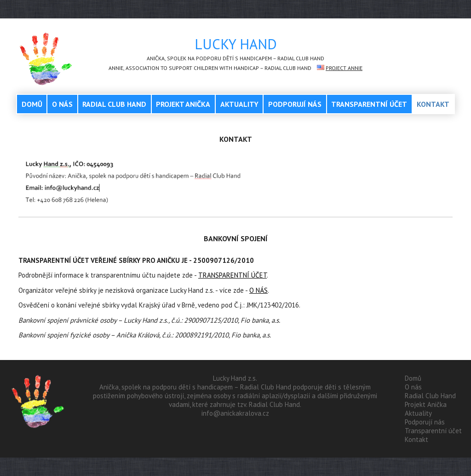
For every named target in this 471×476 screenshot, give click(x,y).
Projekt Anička (183, 104)
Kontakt (433, 104)
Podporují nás (295, 104)
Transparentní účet (369, 104)
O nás (62, 104)
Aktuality (239, 104)
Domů (32, 104)
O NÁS (258, 290)
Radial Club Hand (114, 104)
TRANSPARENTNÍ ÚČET (233, 275)
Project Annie (344, 68)
